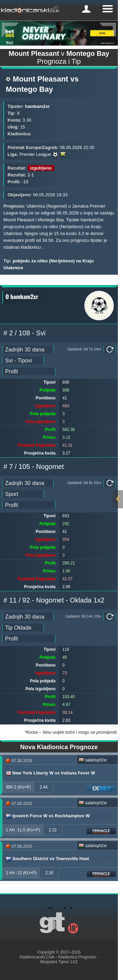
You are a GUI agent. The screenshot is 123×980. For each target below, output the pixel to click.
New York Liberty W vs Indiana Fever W (50, 773)
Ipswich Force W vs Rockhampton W (47, 816)
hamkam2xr (37, 106)
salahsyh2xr (93, 760)
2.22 (52, 830)
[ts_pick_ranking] (29, 371)
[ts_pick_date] (28, 349)
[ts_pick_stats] (23, 360)
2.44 (44, 787)
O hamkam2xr (22, 296)
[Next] (108, 30)
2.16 (49, 873)
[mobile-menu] (86, 9)
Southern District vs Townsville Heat (47, 859)
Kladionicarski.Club (37, 957)
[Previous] (10, 30)
